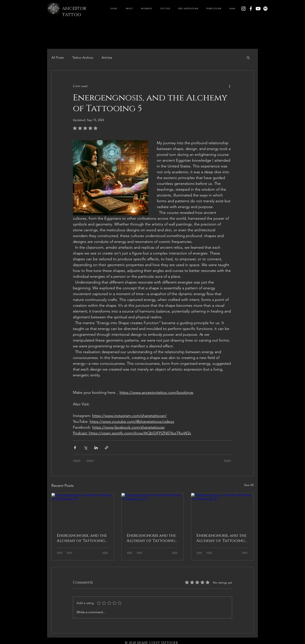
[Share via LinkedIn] (96, 448)
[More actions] (230, 86)
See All (249, 485)
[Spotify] (265, 9)
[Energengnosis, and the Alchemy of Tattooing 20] (222, 511)
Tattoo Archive (83, 57)
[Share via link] (107, 448)
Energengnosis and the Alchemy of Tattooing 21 (151, 538)
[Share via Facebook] (75, 448)
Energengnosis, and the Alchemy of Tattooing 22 (82, 538)
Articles (107, 57)
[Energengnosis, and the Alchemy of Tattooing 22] (83, 511)
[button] (165, 9)
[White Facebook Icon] (251, 9)
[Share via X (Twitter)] (85, 448)
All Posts (58, 57)
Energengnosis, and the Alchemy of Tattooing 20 (221, 538)
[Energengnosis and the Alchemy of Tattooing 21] (153, 511)
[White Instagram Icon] (243, 9)
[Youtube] (258, 9)
